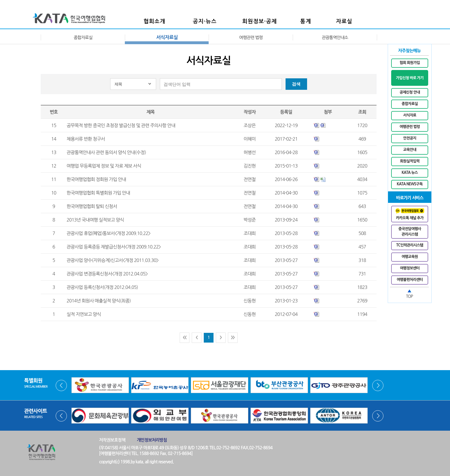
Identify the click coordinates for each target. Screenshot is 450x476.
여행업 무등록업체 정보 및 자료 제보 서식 (104, 166)
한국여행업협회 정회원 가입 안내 (96, 179)
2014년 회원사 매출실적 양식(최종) (99, 301)
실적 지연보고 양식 (84, 314)
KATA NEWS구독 (410, 184)
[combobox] (133, 84)
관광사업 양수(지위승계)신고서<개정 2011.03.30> (113, 260)
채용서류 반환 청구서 (86, 139)
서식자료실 (167, 37)
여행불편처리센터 (410, 280)
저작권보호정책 (112, 440)
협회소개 (154, 21)
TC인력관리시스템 (410, 245)
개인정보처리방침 (152, 440)
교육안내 (410, 150)
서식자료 (410, 115)
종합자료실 (83, 37)
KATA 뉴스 (410, 173)
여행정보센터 (410, 268)
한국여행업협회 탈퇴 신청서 (92, 206)
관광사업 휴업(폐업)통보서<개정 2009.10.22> (108, 233)
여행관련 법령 (251, 37)
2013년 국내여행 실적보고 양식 (95, 220)
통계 (306, 21)
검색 (296, 84)
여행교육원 (410, 257)
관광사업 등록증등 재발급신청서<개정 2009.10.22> (114, 247)
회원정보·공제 (260, 21)
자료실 (344, 21)
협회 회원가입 (410, 63)
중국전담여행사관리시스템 (410, 232)
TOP (410, 296)
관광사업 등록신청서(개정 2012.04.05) (102, 287)
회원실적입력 (410, 161)
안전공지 (410, 138)
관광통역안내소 (335, 37)
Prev (61, 385)
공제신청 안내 (410, 92)
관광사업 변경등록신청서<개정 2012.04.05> (107, 274)
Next (378, 385)
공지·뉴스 (205, 21)
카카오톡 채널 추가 (410, 214)
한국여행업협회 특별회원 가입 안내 (98, 193)
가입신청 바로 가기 (410, 78)
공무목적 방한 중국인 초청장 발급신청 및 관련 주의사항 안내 (121, 125)
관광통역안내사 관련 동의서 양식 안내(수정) (106, 152)
